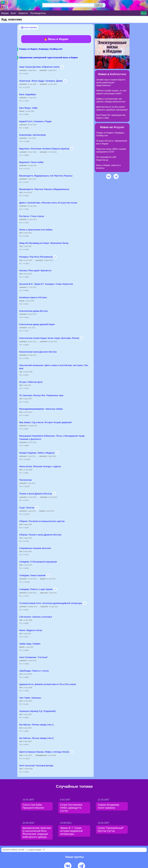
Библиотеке (118, 74)
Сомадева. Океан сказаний (32, 575)
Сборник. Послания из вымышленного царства (42, 521)
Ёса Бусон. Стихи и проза (32, 216)
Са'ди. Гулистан (27, 508)
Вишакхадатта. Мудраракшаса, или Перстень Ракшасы (46, 176)
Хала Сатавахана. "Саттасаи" (34, 657)
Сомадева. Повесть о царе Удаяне (36, 589)
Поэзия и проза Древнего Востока (36, 494)
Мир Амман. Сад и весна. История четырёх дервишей (45, 422)
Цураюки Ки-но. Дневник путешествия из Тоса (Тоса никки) (48, 684)
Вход (144, 13)
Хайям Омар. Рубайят (30, 644)
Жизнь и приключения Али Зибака (36, 230)
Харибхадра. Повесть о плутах (34, 671)
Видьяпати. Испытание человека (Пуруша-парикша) (44, 149)
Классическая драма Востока (33, 311)
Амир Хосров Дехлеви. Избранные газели (39, 67)
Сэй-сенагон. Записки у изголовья (36, 617)
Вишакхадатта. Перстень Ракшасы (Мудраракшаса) (44, 189)
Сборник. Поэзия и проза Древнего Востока (40, 535)
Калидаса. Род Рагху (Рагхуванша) (36, 257)
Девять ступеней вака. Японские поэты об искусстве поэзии (48, 203)
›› (62, 67)
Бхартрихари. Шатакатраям (32, 135)
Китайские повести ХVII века (33, 298)
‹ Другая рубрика (28, 27)
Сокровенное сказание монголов (35, 548)
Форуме (119, 127)
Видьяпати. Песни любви (31, 162)
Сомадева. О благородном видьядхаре (38, 562)
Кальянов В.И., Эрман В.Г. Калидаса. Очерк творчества (46, 284)
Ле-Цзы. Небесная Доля (31, 382)
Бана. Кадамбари (28, 94)
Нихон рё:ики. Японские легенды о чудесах (40, 466)
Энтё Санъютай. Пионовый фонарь (36, 766)
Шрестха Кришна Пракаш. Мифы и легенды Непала (44, 752)
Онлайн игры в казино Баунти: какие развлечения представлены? (111, 83)
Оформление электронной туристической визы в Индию (48, 58)
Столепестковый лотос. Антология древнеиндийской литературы (51, 603)
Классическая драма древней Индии (37, 324)
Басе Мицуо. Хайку (28, 108)
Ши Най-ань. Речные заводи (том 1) (36, 725)
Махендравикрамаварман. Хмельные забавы (41, 409)
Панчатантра (25, 480)
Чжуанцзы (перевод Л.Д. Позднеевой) (37, 711)
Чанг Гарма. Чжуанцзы (30, 698)
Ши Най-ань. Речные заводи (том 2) (36, 738)
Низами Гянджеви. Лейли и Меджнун (37, 453)
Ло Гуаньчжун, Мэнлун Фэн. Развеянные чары (41, 395)
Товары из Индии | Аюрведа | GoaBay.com (41, 49)
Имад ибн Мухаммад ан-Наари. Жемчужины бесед (44, 243)
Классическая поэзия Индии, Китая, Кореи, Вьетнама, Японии (49, 338)
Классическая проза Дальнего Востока (38, 352)
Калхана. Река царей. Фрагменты (35, 271)
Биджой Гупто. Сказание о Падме (35, 121)
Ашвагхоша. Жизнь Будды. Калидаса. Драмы (41, 81)
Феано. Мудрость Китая (31, 630)
